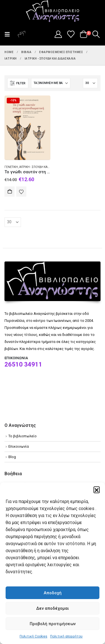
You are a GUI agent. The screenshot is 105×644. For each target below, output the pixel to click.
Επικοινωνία (19, 446)
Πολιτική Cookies (33, 636)
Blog (12, 457)
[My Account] (58, 34)
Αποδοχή (53, 593)
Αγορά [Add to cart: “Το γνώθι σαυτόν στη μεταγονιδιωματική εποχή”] (10, 192)
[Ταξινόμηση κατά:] (51, 83)
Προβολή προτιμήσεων (53, 624)
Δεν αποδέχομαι (53, 608)
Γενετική (11, 167)
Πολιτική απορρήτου (66, 636)
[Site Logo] (53, 12)
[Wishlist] (71, 34)
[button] (97, 490)
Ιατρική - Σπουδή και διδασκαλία (43, 167)
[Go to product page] (27, 128)
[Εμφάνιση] (90, 83)
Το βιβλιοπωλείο (23, 436)
